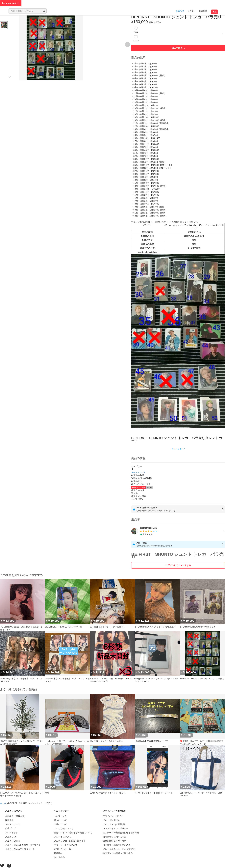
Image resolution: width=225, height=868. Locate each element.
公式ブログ (10, 828)
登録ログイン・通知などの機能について (73, 833)
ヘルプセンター (61, 816)
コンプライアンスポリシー (116, 828)
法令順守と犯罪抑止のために (117, 845)
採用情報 (9, 820)
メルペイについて (63, 837)
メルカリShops (12, 841)
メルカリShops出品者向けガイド (70, 841)
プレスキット (12, 833)
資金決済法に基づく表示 (115, 841)
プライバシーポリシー (113, 816)
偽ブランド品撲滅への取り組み (118, 853)
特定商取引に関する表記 (115, 837)
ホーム (3, 803)
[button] (178, 449)
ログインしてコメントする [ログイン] (178, 565)
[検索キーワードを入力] (25, 11)
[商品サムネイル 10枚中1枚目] (4, 25)
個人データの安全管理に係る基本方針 (121, 833)
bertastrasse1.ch (11, 3)
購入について (60, 820)
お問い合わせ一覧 (63, 849)
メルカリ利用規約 (111, 820)
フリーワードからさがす (66, 845)
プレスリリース (13, 824)
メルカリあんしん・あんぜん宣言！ (120, 849)
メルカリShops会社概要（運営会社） (23, 845)
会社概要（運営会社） (16, 816)
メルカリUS (11, 837)
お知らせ (180, 11)
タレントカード (138, 472)
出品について (60, 824)
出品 (214, 12)
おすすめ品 (59, 857)
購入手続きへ (178, 48)
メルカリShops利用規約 (114, 824)
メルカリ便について (64, 828)
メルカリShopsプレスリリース (20, 849)
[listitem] (178, 531)
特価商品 (58, 853)
